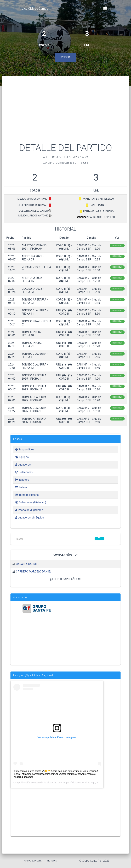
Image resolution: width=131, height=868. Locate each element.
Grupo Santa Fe (33, 861)
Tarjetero (22, 480)
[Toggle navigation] (105, 9)
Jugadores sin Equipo (30, 518)
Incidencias (117, 245)
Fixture (21, 487)
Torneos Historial (27, 495)
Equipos (22, 457)
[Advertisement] (65, 113)
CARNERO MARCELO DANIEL (34, 572)
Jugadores (23, 465)
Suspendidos (25, 449)
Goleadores (24, 472)
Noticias (52, 861)
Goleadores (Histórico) (31, 502)
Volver (65, 57)
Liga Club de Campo (35, 9)
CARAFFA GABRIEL (27, 564)
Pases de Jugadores (29, 510)
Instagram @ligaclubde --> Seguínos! (33, 675)
